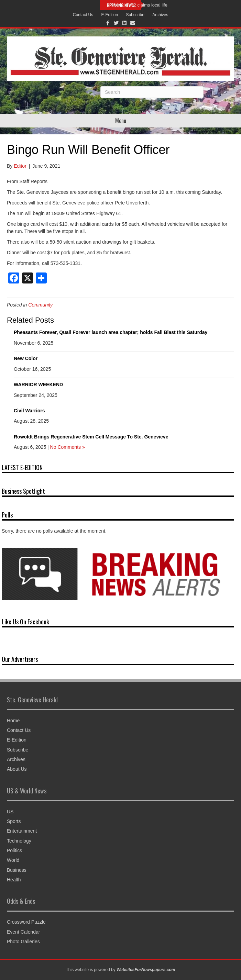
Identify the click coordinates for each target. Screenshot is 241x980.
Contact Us (83, 15)
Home (13, 721)
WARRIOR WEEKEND (38, 385)
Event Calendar (24, 932)
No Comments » (68, 447)
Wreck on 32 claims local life (139, 5)
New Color (26, 358)
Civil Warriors (29, 411)
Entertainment (22, 831)
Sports (14, 821)
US (10, 812)
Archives (160, 15)
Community (40, 305)
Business (17, 870)
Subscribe (135, 15)
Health (14, 880)
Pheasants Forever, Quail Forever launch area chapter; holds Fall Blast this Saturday (111, 332)
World (13, 860)
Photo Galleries (23, 942)
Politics (14, 850)
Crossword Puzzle (26, 922)
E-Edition (109, 15)
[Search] (152, 92)
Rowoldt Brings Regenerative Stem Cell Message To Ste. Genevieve (91, 437)
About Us (17, 769)
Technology (19, 841)
